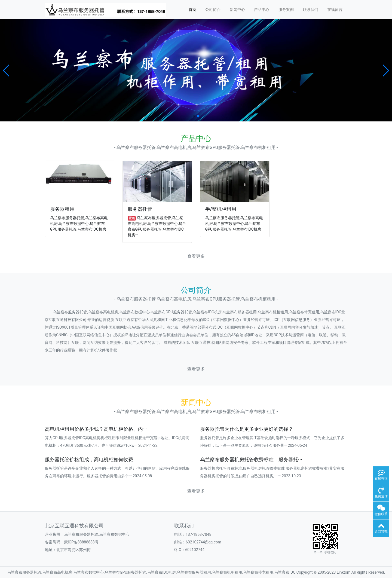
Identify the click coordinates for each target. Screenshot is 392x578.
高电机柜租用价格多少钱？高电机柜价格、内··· (96, 429)
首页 (192, 10)
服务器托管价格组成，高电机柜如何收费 (89, 460)
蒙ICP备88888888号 (81, 542)
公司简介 (213, 10)
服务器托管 (140, 209)
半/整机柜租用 (221, 209)
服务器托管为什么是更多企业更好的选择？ (247, 429)
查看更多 (196, 256)
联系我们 (311, 10)
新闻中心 (237, 10)
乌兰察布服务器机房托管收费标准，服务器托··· (251, 460)
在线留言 (335, 10)
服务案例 (286, 10)
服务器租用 (62, 209)
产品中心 (262, 10)
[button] (6, 71)
